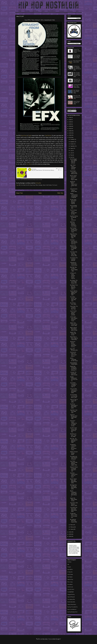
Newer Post (20, 193)
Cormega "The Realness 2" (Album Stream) (77, 51)
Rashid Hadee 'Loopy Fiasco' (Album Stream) (74, 172)
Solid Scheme (49, 185)
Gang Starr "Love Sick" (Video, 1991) (74, 411)
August (72, 148)
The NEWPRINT (71, 592)
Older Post (60, 193)
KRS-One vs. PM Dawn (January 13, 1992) (77, 97)
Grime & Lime (70, 587)
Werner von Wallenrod (72, 610)
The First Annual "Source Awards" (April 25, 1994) (77, 57)
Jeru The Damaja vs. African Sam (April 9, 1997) (74, 396)
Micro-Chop (70, 582)
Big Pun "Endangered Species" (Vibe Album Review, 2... (73, 494)
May (71, 155)
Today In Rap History (72, 605)
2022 (70, 126)
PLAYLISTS (62, 11)
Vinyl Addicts (70, 570)
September (73, 146)
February (72, 527)
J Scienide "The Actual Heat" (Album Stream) (74, 374)
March (72, 525)
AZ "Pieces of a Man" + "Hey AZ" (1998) (73, 435)
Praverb (69, 567)
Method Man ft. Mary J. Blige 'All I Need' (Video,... (74, 338)
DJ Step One (70, 572)
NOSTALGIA (36, 11)
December (73, 140)
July (71, 151)
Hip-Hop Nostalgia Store (72, 612)
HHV (68, 565)
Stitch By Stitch (71, 590)
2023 (70, 124)
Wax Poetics (18, 180)
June (72, 153)
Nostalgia (40, 185)
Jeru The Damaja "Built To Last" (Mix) (74, 207)
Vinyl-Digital (70, 577)
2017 (19, 185)
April (72, 157)
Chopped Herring (71, 595)
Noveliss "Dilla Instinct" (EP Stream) (73, 334)
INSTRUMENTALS (52, 11)
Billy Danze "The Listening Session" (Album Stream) (77, 81)
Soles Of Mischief (71, 597)
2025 (70, 120)
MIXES (43, 11)
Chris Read (29, 164)
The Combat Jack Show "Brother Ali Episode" (74, 458)
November (73, 142)
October (72, 144)
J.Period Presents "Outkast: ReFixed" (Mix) (74, 190)
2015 (70, 534)
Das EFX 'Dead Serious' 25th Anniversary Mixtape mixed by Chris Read (31, 180)
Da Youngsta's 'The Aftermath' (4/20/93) (74, 259)
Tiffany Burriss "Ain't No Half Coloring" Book (74, 264)
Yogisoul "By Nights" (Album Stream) (74, 500)
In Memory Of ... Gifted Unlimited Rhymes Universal (73, 276)
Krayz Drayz (24, 136)
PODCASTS (70, 11)
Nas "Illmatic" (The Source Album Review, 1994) (74, 282)
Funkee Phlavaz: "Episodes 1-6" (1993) (77, 103)
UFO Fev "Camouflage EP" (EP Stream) (74, 360)
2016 (70, 532)
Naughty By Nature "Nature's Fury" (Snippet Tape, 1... (74, 184)
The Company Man (71, 600)
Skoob (30, 136)
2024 (70, 122)
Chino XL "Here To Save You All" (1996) (74, 401)
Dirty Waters (70, 585)
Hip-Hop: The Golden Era (73, 607)
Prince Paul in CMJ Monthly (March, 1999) (74, 504)
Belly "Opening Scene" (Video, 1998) (76, 92)
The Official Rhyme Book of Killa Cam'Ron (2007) (77, 86)
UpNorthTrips (70, 580)
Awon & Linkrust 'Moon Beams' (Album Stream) (74, 329)
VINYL (77, 11)
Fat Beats (69, 562)
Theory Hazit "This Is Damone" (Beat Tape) (74, 308)
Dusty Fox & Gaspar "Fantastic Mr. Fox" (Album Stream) (73, 423)
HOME (20, 11)
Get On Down (70, 575)
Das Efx (28, 185)
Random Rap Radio (71, 602)
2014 (70, 537)
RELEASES (27, 11)
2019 (70, 133)
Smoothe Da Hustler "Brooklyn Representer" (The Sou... (73, 344)
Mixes (37, 185)
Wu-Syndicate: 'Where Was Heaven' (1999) (74, 521)
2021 (70, 129)
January (72, 529)
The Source (55, 185)
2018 (70, 135)
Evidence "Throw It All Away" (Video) (74, 453)
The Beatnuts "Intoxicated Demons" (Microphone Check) (73, 447)
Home (40, 193)
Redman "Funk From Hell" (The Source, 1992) (74, 324)
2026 (70, 118)
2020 (70, 131)
